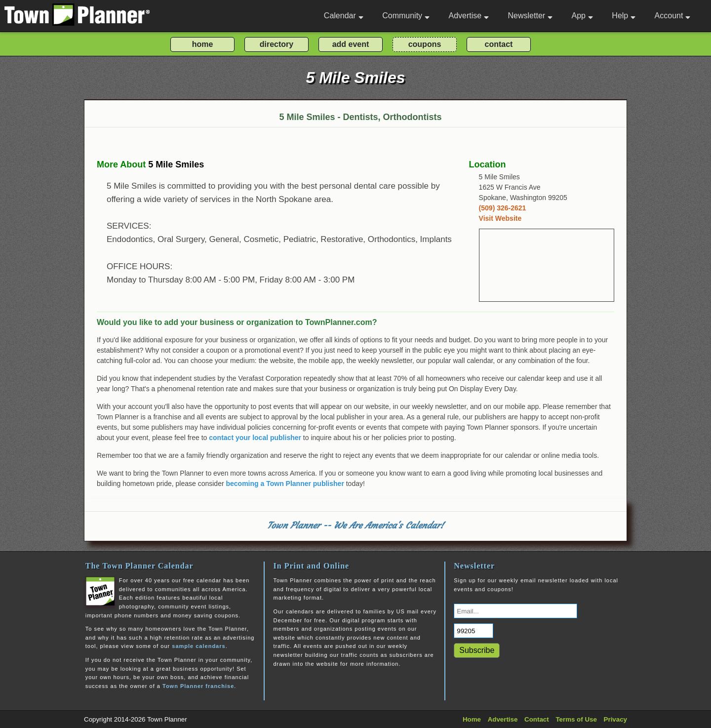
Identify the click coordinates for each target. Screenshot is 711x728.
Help (624, 16)
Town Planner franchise (198, 686)
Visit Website (500, 218)
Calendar (344, 16)
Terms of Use (576, 719)
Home (472, 719)
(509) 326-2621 (503, 208)
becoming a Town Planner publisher (285, 484)
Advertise (469, 16)
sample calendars (198, 646)
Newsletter (531, 16)
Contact (537, 719)
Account (673, 16)
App (582, 16)
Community (406, 16)
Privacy (615, 719)
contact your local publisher (255, 438)
